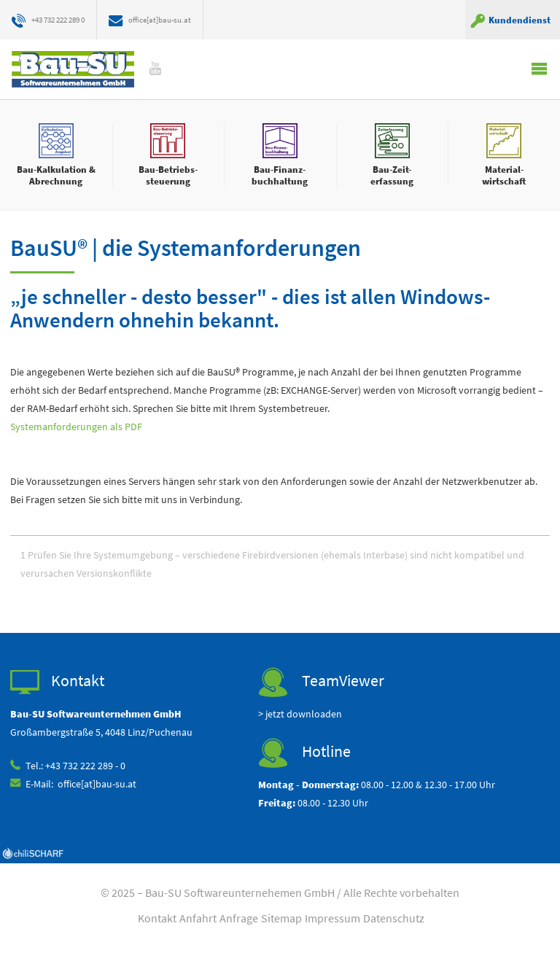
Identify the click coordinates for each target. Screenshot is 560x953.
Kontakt (157, 919)
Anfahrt (198, 919)
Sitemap (281, 919)
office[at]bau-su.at (177, 20)
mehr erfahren (56, 155)
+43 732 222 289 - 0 (86, 768)
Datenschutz (394, 919)
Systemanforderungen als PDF (76, 427)
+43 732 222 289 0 (64, 20)
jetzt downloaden (304, 715)
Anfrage (239, 919)
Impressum (332, 919)
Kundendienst (520, 20)
